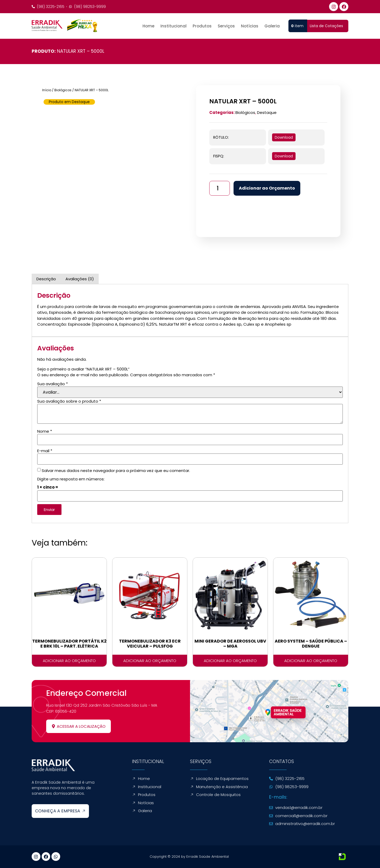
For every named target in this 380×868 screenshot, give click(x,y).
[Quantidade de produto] (220, 188)
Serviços (226, 26)
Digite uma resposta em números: (71, 479)
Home (148, 26)
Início (47, 90)
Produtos (202, 26)
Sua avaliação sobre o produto (69, 401)
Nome (45, 431)
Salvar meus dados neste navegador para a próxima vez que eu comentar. (116, 471)
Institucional (174, 26)
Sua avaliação (53, 384)
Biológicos (63, 90)
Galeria (272, 26)
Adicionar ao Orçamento (269, 188)
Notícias (250, 26)
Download (284, 137)
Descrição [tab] (46, 279)
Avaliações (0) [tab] (80, 279)
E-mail (45, 451)
